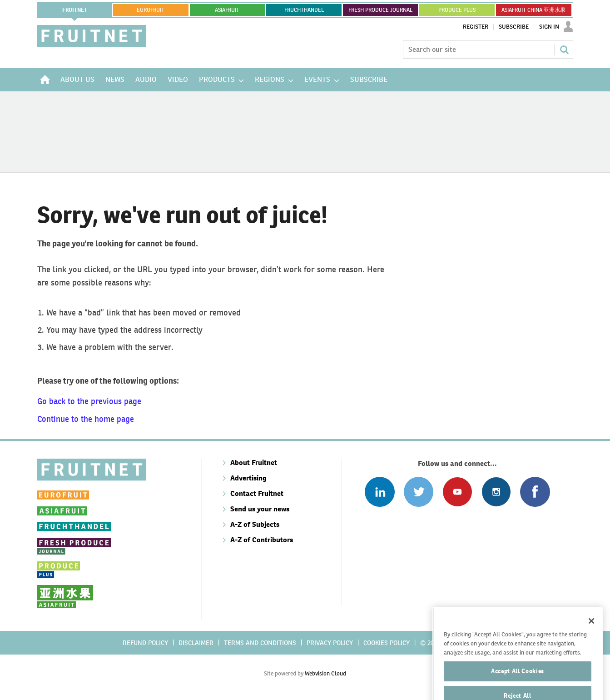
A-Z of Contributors (262, 540)
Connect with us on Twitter (419, 492)
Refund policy (145, 643)
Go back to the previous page (89, 401)
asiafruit (227, 10)
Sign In (549, 27)
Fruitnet (75, 10)
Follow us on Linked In (379, 492)
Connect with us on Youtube (457, 492)
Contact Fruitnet (257, 493)
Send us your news (260, 509)
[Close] (591, 650)
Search (564, 50)
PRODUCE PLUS (457, 10)
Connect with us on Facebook (535, 492)
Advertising (248, 478)
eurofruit (151, 10)
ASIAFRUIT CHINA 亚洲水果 (533, 10)
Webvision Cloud (325, 673)
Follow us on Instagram (496, 492)
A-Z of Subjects (255, 524)
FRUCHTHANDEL (304, 10)
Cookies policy (387, 643)
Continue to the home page (86, 419)
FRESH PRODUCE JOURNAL (380, 10)
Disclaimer (196, 643)
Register (476, 27)
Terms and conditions (260, 643)
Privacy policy (330, 643)
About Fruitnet (254, 462)
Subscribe (514, 27)
